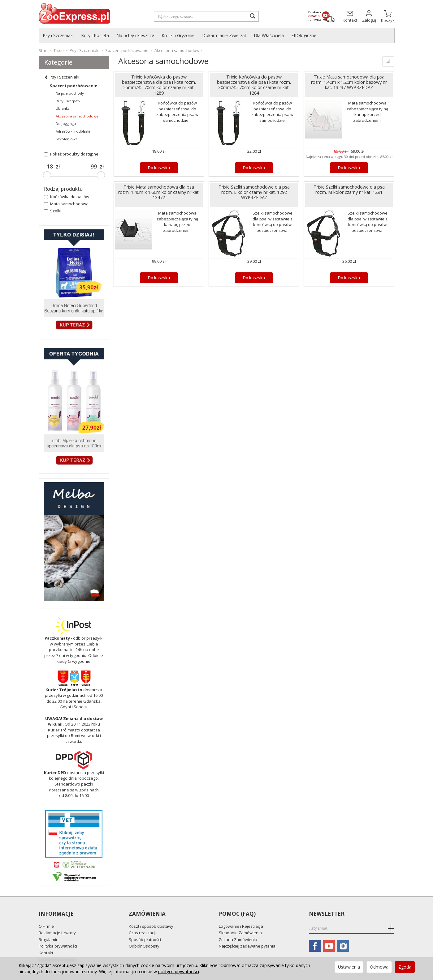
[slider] (47, 175)
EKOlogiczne (304, 35)
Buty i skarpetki (69, 101)
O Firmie (46, 926)
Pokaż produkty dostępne (71, 154)
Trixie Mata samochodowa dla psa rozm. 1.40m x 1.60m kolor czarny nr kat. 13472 (159, 192)
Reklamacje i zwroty (57, 933)
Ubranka (63, 108)
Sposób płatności (145, 940)
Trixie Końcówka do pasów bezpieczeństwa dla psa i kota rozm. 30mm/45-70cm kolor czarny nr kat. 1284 (254, 85)
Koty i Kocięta (95, 35)
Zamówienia (147, 914)
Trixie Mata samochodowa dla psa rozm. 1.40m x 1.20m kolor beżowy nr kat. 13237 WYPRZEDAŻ (349, 82)
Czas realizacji (142, 933)
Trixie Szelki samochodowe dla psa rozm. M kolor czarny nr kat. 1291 (349, 190)
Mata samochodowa (66, 204)
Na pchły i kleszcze (135, 35)
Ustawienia (349, 967)
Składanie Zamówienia (240, 933)
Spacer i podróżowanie (74, 86)
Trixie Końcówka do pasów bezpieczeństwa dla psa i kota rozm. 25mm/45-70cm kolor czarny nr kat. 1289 (159, 85)
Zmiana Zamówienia (238, 940)
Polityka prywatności (58, 946)
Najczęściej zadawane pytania (247, 946)
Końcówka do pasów (67, 197)
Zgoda (405, 967)
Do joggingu (66, 124)
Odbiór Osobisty (144, 946)
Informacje (56, 914)
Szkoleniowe (67, 139)
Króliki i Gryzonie (178, 35)
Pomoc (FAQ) (237, 914)
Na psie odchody (70, 93)
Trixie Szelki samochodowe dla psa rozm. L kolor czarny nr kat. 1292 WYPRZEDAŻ (254, 192)
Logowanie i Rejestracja (241, 926)
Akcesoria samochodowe (77, 116)
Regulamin (49, 940)
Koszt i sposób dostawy (151, 926)
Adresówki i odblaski (73, 131)
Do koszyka (159, 168)
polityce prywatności (179, 971)
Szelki (53, 211)
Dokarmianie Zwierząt (224, 35)
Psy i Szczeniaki (58, 35)
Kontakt (46, 953)
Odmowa (379, 967)
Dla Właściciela (269, 35)
